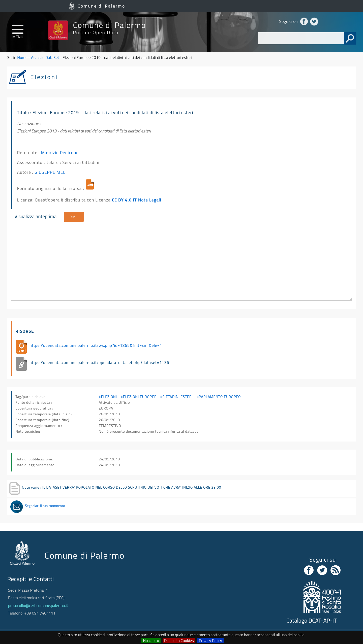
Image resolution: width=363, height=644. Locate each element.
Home (22, 57)
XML (74, 217)
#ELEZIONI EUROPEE (139, 397)
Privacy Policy (210, 640)
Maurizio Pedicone (60, 152)
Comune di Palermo (101, 6)
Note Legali (150, 200)
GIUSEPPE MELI (51, 172)
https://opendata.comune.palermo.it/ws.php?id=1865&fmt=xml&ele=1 (96, 345)
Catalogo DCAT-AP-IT (312, 621)
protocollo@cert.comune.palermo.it (38, 605)
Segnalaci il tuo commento (45, 506)
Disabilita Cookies (179, 640)
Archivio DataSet (45, 57)
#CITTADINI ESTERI (177, 397)
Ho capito (151, 640)
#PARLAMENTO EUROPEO (219, 397)
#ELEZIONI (108, 397)
